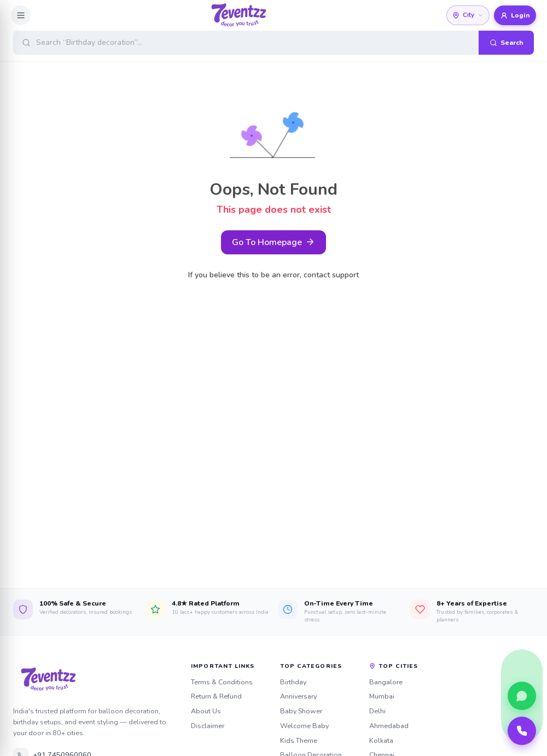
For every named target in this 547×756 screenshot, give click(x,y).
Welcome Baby (304, 726)
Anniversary (298, 696)
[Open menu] (21, 15)
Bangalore (386, 682)
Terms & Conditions (222, 682)
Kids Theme (299, 740)
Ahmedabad (389, 726)
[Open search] (273, 43)
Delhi (377, 711)
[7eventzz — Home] (95, 679)
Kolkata (381, 740)
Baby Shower (301, 711)
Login (515, 15)
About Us (206, 711)
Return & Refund (216, 696)
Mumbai (382, 696)
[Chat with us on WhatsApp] (522, 696)
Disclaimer (208, 726)
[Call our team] (522, 731)
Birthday (293, 682)
